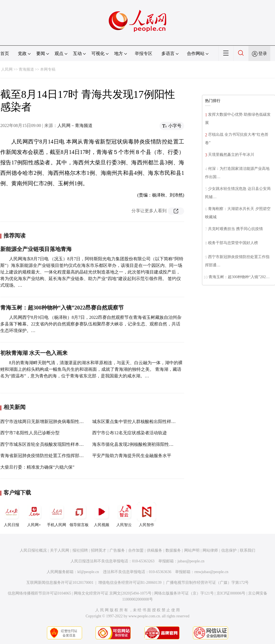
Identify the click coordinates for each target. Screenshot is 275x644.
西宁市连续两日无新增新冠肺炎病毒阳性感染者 (46, 421)
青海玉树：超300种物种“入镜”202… (239, 277)
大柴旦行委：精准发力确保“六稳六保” (37, 467)
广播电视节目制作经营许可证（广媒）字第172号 (207, 583)
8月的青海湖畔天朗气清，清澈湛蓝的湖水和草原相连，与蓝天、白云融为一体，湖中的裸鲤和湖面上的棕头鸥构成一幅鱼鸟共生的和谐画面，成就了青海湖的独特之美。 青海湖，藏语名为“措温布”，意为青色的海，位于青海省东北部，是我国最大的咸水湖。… (91, 369)
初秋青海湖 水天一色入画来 (34, 353)
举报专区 (144, 53)
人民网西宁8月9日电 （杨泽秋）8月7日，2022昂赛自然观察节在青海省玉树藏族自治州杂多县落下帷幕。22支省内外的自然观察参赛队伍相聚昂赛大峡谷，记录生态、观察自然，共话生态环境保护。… (91, 324)
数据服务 (173, 550)
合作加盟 (136, 550)
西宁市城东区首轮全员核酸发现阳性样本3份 (43, 444)
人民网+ (34, 515)
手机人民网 (57, 515)
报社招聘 (80, 550)
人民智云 (124, 515)
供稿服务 (155, 550)
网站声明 (192, 550)
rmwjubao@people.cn (211, 572)
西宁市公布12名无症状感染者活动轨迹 (130, 433)
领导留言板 (79, 515)
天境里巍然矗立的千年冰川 (231, 155)
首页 (5, 53)
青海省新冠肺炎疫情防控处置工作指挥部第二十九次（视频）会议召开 (68, 456)
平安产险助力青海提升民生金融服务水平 (132, 456)
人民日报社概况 (33, 550)
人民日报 (12, 515)
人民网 (7, 69)
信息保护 (229, 550)
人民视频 (102, 515)
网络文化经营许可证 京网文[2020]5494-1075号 (113, 593)
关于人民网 (60, 550)
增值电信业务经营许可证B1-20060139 (130, 583)
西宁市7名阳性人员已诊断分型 (30, 433)
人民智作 (147, 515)
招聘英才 (99, 550)
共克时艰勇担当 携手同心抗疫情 (235, 229)
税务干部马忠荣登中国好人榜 (233, 243)
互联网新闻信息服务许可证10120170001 (60, 583)
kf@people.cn (88, 572)
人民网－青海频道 (75, 125)
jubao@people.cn (191, 561)
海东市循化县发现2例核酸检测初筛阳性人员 (135, 444)
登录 (263, 53)
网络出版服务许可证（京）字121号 (184, 593)
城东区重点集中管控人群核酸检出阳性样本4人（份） (144, 421)
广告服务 (117, 550)
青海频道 (26, 69)
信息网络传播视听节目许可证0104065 (39, 593)
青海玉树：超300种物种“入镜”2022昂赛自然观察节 (62, 308)
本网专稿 (48, 69)
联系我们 (248, 550)
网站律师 (210, 550)
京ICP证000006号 (231, 593)
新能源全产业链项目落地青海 (36, 249)
